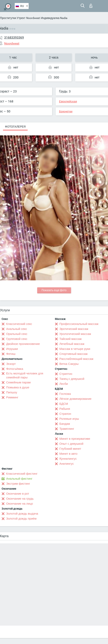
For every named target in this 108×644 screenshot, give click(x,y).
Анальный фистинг (19, 479)
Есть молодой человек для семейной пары (25, 375)
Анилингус (67, 464)
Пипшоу (12, 392)
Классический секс (19, 324)
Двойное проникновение (23, 344)
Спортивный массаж (74, 354)
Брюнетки (66, 111)
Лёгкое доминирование (75, 399)
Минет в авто (69, 454)
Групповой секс (17, 339)
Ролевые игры (69, 419)
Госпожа (65, 394)
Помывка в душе (18, 387)
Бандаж (65, 424)
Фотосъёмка (15, 369)
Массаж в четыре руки (75, 349)
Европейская (68, 101)
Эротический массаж (74, 329)
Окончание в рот (18, 494)
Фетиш (11, 354)
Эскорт (11, 364)
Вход (91, 6)
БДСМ (64, 404)
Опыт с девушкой (72, 444)
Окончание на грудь (20, 499)
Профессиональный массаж (79, 324)
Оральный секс (17, 334)
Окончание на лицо (20, 504)
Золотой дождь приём (21, 519)
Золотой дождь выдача (22, 514)
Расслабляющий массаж (76, 359)
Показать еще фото (54, 290)
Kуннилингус (68, 459)
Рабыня (65, 409)
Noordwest (33, 18)
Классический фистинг (22, 474)
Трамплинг (67, 429)
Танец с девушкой (72, 379)
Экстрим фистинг (18, 484)
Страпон (65, 414)
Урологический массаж (75, 334)
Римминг (12, 397)
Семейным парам (18, 382)
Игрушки (12, 349)
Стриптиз (66, 374)
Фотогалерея (15, 127)
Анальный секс (17, 329)
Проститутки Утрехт (13, 18)
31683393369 (14, 37)
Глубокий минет (70, 449)
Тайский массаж (71, 339)
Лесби (64, 384)
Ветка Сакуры (69, 364)
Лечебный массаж (72, 344)
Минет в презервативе (75, 439)
